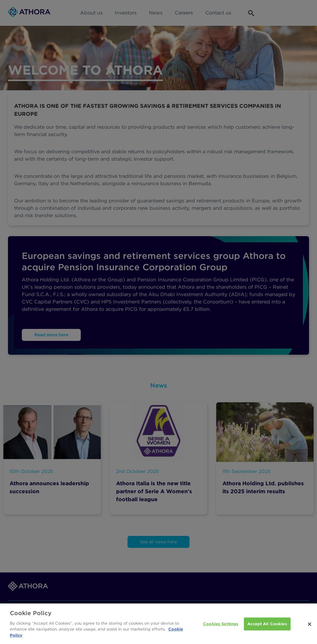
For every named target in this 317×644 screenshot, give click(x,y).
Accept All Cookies (267, 626)
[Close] (310, 627)
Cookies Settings (221, 626)
